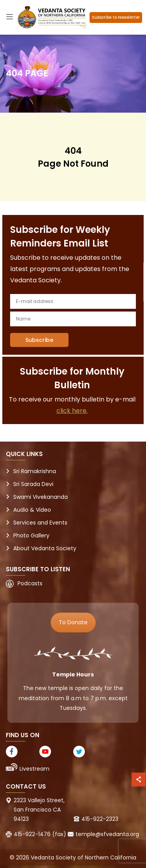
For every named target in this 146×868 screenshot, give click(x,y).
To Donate (73, 622)
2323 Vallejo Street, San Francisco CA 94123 (39, 810)
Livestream (34, 769)
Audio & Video (32, 510)
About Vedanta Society (45, 548)
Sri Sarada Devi (33, 484)
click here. (72, 411)
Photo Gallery (31, 535)
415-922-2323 (100, 819)
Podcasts (30, 583)
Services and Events (40, 523)
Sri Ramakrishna (35, 471)
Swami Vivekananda (40, 497)
